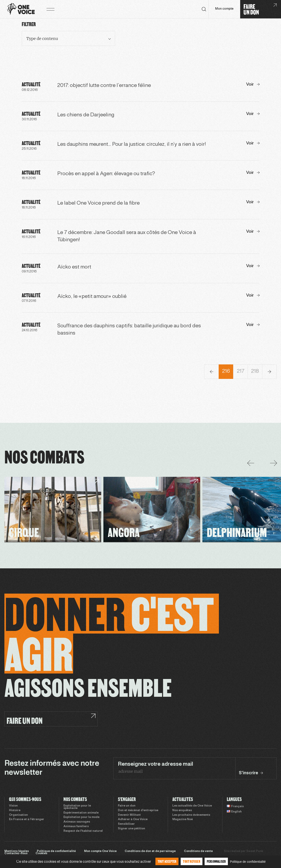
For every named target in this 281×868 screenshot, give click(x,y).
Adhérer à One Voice (133, 819)
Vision (13, 806)
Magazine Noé (183, 819)
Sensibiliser (126, 824)
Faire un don (127, 806)
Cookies (41, 854)
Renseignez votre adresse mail (156, 764)
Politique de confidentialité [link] (248, 862)
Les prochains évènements (191, 815)
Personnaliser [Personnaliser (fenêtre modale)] (216, 861)
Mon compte (224, 9)
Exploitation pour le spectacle (77, 807)
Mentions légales (17, 851)
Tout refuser (191, 861)
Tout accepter (167, 861)
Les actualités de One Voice (192, 806)
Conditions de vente (198, 851)
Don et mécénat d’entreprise (138, 810)
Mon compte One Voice (100, 851)
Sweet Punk (255, 851)
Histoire (15, 810)
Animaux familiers (76, 827)
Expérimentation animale (81, 813)
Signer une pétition (131, 829)
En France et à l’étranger (27, 819)
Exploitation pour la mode (81, 817)
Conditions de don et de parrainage (150, 851)
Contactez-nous (16, 854)
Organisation (18, 815)
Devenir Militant (129, 815)
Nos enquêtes (182, 810)
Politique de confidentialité (56, 851)
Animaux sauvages (77, 822)
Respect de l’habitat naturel (83, 831)
